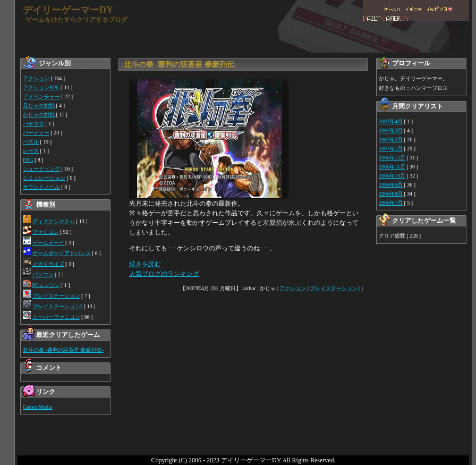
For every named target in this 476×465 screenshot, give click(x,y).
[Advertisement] (245, 378)
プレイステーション (56, 296)
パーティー (36, 133)
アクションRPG (41, 87)
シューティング (41, 169)
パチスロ (33, 124)
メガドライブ (48, 264)
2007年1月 (391, 149)
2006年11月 (392, 167)
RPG (28, 160)
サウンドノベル (41, 187)
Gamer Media (37, 407)
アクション (36, 78)
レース (31, 151)
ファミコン (46, 232)
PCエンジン (46, 285)
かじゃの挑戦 (39, 115)
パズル (31, 142)
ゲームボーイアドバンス (62, 253)
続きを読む (145, 264)
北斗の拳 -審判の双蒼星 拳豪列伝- (63, 350)
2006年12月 (392, 158)
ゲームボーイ (48, 243)
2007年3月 (391, 130)
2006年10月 (392, 176)
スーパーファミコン (56, 317)
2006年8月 (391, 194)
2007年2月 (391, 139)
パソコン (43, 274)
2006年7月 (391, 203)
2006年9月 (391, 185)
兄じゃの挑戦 (39, 105)
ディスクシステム (54, 221)
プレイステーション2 (58, 306)
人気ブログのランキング (164, 274)
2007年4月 (391, 121)
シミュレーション (44, 178)
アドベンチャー (41, 96)
